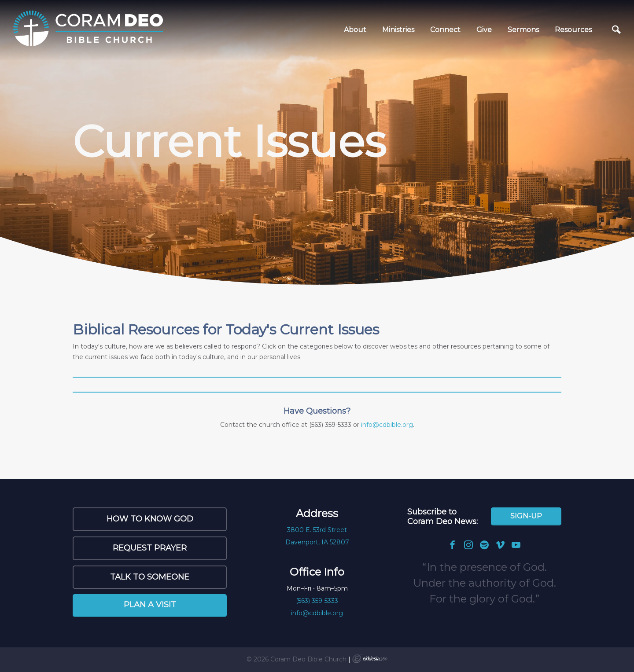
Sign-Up (526, 516)
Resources (573, 30)
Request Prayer (150, 548)
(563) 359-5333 (317, 601)
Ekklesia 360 (370, 659)
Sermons (523, 30)
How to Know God (150, 519)
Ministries (398, 30)
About (355, 30)
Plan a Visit (150, 605)
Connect (445, 30)
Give (484, 30)
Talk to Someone (150, 577)
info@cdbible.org (387, 425)
